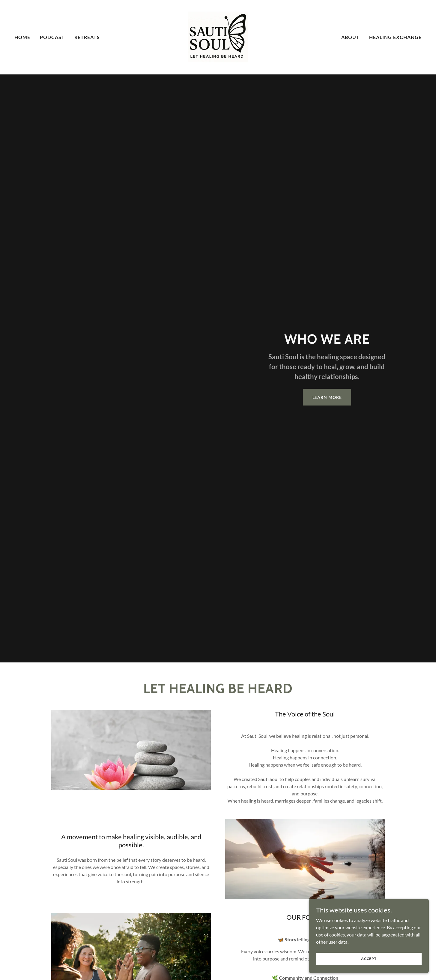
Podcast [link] (52, 37)
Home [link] (22, 37)
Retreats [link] (87, 37)
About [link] (350, 37)
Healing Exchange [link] (395, 37)
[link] (218, 36)
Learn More (327, 397)
